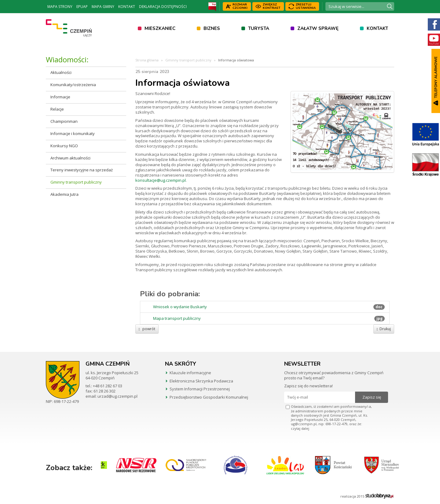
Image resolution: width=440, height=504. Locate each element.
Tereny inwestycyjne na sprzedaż (82, 170)
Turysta (259, 28)
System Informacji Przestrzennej (200, 389)
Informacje (60, 97)
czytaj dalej (300, 428)
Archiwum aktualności (70, 158)
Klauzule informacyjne (190, 373)
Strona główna (147, 60)
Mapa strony (60, 7)
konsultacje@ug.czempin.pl (161, 180)
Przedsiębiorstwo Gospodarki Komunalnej (209, 397)
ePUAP (82, 7)
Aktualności (61, 72)
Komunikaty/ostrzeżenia (73, 85)
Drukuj (384, 329)
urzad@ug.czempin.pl (117, 396)
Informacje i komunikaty (73, 133)
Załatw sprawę (318, 28)
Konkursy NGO (64, 146)
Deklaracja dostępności (163, 7)
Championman (64, 121)
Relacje (57, 109)
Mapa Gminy (103, 7)
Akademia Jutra (64, 194)
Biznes (212, 28)
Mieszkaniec (160, 28)
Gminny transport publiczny (76, 182)
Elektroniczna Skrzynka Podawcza (201, 381)
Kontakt (127, 7)
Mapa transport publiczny (177, 318)
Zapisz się (372, 397)
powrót (147, 329)
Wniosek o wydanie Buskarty (180, 307)
